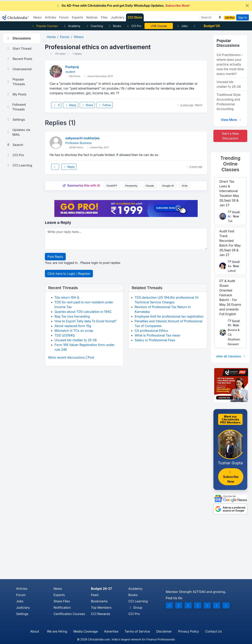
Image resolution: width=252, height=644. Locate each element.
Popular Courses (45, 26)
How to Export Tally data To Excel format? (86, 321)
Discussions (19, 38)
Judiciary (23, 608)
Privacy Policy (189, 631)
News (58, 589)
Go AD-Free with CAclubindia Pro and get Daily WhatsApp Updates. (123, 6)
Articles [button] (50, 17)
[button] (219, 17)
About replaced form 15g (73, 326)
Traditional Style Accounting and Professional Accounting (229, 102)
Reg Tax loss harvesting (72, 316)
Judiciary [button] (118, 17)
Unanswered (19, 69)
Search (15, 145)
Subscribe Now (231, 477)
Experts (59, 595)
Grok (185, 186)
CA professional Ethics (151, 331)
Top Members (101, 608)
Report (199, 105)
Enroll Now (236, 214)
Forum (21, 595)
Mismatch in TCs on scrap (74, 331)
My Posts (16, 94)
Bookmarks (99, 601)
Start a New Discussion (230, 136)
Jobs (182, 26)
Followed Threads (16, 107)
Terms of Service (137, 631)
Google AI (168, 186)
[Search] (209, 17)
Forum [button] (64, 17)
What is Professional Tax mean (157, 335)
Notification (62, 608)
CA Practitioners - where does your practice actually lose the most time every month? (230, 64)
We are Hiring (57, 631)
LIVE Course (159, 26)
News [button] (38, 17)
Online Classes (230, 164)
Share (87, 105)
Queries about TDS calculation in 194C (83, 312)
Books (115, 26)
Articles (22, 589)
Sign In (242, 17)
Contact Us (214, 631)
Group (135, 608)
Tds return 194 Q (67, 297)
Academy (72, 26)
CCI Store (135, 17)
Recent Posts (19, 59)
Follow (105, 105)
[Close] (247, 6)
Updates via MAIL (18, 132)
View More (231, 120)
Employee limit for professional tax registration (169, 316)
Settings (16, 120)
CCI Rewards (101, 614)
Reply (70, 105)
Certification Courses (69, 614)
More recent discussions (66, 357)
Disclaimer (164, 631)
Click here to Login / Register (69, 274)
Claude (150, 186)
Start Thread (19, 49)
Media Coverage (86, 631)
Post (91, 357)
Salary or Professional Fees (155, 340)
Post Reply (55, 257)
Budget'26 (212, 26)
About (35, 631)
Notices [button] (92, 17)
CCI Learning (19, 165)
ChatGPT (112, 186)
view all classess (231, 356)
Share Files (62, 601)
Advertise (111, 631)
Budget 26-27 (101, 589)
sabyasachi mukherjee (82, 138)
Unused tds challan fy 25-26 (76, 340)
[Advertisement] (126, 550)
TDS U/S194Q (65, 335)
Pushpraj (72, 67)
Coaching (94, 26)
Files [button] (104, 17)
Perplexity (131, 186)
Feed (95, 595)
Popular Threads (16, 82)
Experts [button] (77, 17)
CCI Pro (134, 26)
